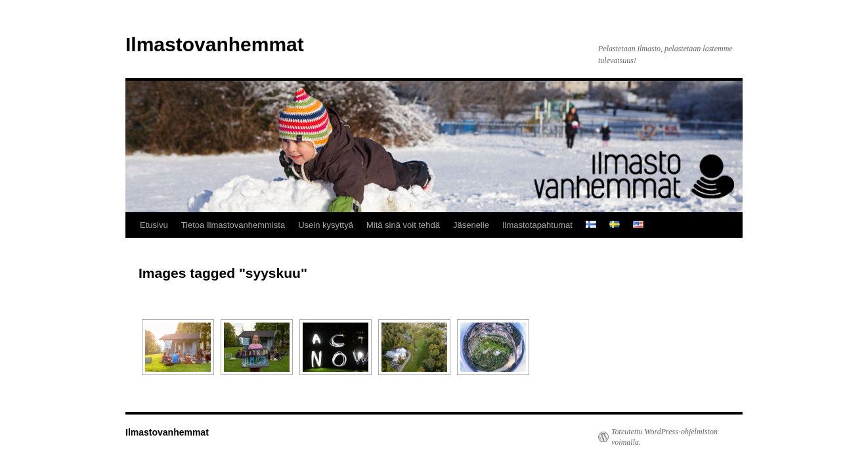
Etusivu (154, 225)
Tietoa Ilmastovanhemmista (233, 225)
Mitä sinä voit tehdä (403, 225)
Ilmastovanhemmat (215, 44)
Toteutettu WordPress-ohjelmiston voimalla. (664, 437)
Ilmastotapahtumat (537, 225)
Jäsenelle (471, 225)
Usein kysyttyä (326, 225)
